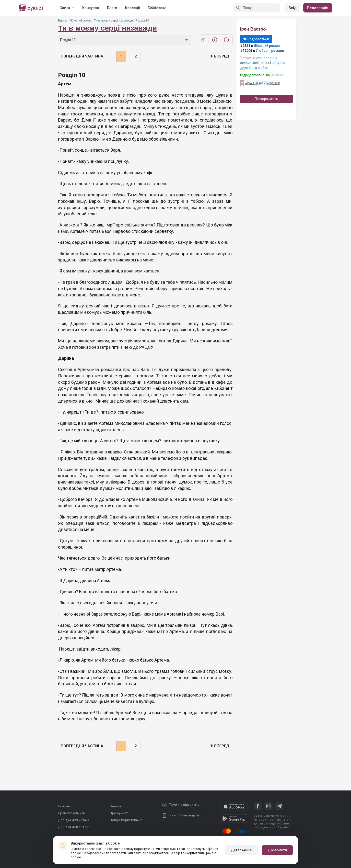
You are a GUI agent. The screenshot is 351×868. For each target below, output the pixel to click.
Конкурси (91, 8)
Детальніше (241, 850)
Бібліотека (157, 8)
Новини (64, 806)
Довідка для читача (74, 820)
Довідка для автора (74, 827)
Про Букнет (119, 813)
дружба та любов (254, 68)
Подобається (256, 39)
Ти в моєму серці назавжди (114, 21)
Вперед (219, 56)
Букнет (63, 21)
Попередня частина (82, 56)
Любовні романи (270, 51)
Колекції (132, 8)
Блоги (112, 8)
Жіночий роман (81, 21)
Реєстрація (318, 8)
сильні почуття (273, 63)
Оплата (115, 806)
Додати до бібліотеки (263, 82)
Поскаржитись (266, 99)
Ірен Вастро (253, 29)
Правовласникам (72, 813)
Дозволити (277, 850)
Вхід (292, 8)
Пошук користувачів (126, 820)
